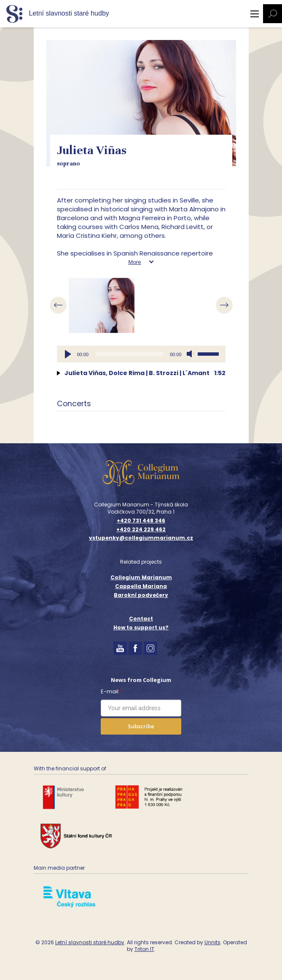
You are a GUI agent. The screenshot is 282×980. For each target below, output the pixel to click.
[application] (141, 354)
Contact (141, 619)
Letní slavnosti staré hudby (90, 942)
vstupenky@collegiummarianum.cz (141, 538)
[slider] (129, 354)
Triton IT (144, 949)
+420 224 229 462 (141, 530)
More (134, 262)
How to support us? (141, 627)
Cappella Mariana (141, 586)
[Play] (68, 354)
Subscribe (141, 726)
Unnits (212, 942)
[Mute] (191, 354)
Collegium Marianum (141, 577)
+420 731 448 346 (141, 521)
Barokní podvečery (141, 595)
